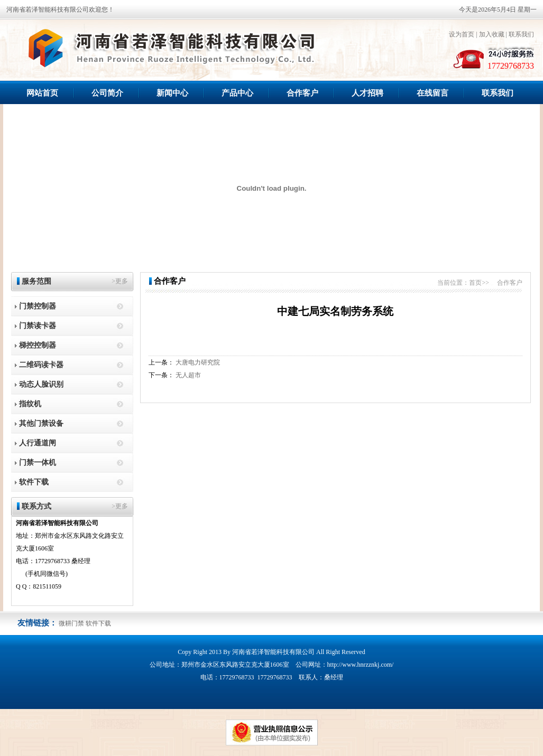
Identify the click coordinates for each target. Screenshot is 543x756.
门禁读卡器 (38, 326)
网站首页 (42, 93)
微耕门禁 (71, 623)
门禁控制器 (38, 306)
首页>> (479, 283)
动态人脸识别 (41, 384)
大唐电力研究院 (198, 362)
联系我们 (521, 34)
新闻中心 (172, 93)
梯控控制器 (38, 345)
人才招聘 (367, 93)
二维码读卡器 (41, 365)
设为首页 (462, 34)
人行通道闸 (38, 443)
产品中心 (237, 93)
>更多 (120, 281)
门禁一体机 (38, 463)
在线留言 (432, 93)
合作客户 (302, 93)
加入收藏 (492, 34)
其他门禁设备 (41, 423)
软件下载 (34, 482)
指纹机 (30, 404)
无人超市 (188, 375)
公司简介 (107, 93)
